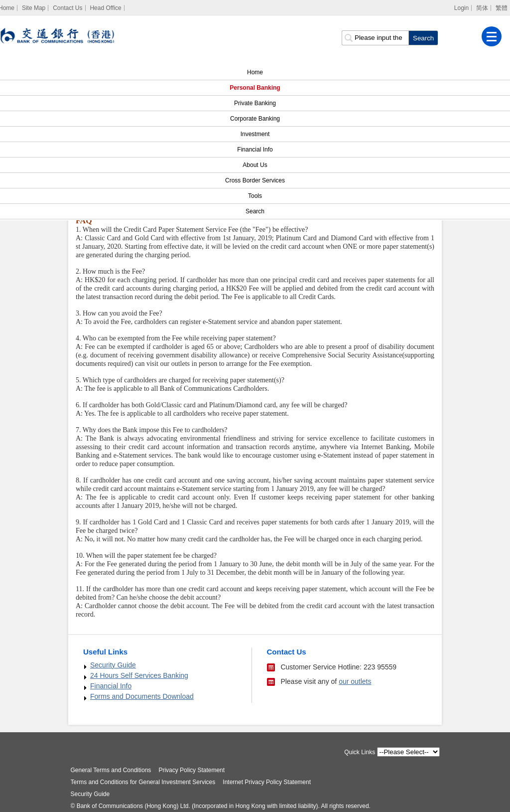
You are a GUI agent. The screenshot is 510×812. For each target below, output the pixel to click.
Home (255, 72)
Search (249, 211)
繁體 (502, 8)
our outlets (355, 681)
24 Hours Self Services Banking (139, 675)
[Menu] (492, 36)
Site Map (34, 8)
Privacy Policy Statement (191, 770)
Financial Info (255, 150)
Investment (255, 134)
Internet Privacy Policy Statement (267, 782)
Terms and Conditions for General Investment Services (143, 782)
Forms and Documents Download (142, 696)
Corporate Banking (255, 119)
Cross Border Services (255, 180)
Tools (255, 196)
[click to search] (423, 38)
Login (461, 8)
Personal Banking (255, 88)
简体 (482, 8)
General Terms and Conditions (111, 770)
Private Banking (255, 103)
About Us (255, 165)
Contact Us (67, 8)
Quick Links (360, 752)
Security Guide (113, 665)
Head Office (105, 8)
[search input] (375, 38)
